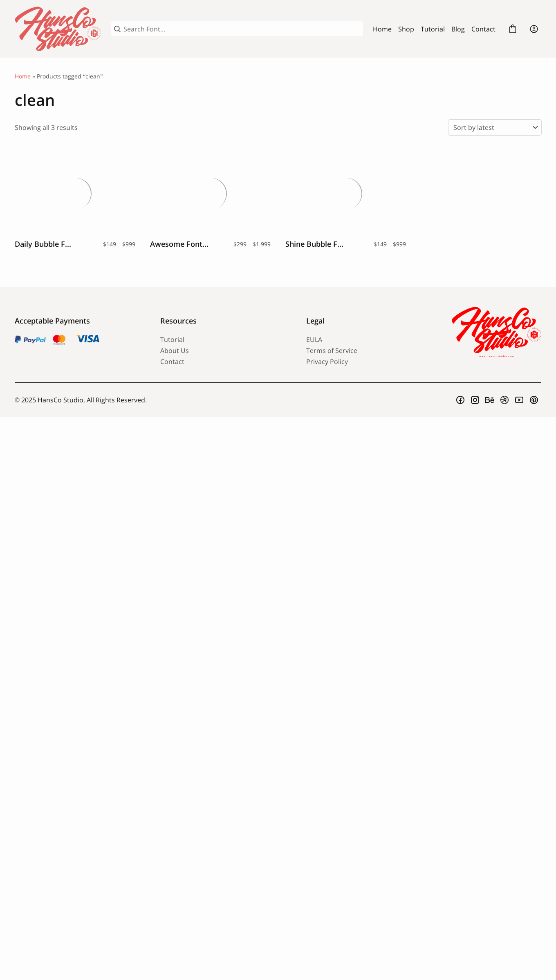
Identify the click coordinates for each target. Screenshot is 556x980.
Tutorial (433, 29)
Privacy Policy (327, 362)
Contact (483, 29)
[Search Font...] (242, 29)
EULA (314, 339)
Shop (406, 29)
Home (382, 29)
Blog (458, 29)
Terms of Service (332, 350)
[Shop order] (495, 127)
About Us (175, 350)
